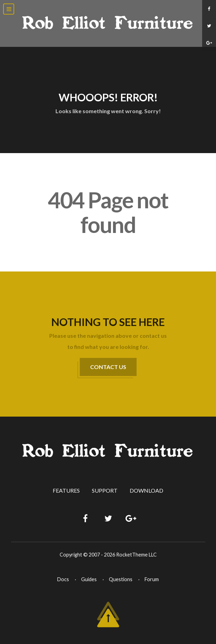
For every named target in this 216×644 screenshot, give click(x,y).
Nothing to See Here (108, 322)
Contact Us (108, 367)
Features (66, 490)
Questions (121, 579)
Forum (152, 579)
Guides (89, 579)
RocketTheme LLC (136, 555)
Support (105, 490)
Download (146, 490)
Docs (63, 579)
